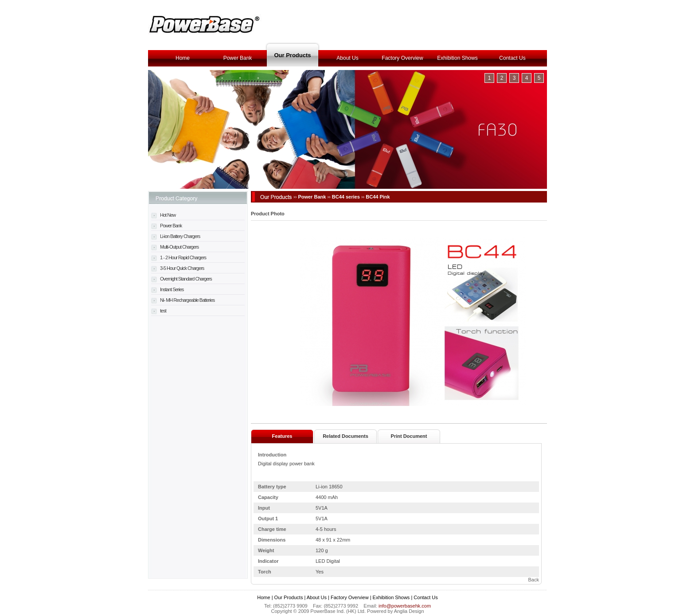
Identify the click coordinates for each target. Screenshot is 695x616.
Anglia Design (409, 611)
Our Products (292, 55)
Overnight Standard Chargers (182, 279)
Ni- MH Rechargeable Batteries (183, 300)
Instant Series (167, 289)
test (159, 311)
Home (183, 58)
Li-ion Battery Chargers (176, 236)
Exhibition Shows (457, 58)
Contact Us (512, 58)
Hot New (163, 215)
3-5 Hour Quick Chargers (178, 268)
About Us (347, 58)
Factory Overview (402, 58)
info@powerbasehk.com (405, 606)
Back (534, 580)
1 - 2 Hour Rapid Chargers (179, 257)
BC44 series (346, 197)
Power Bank (238, 58)
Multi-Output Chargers (175, 247)
